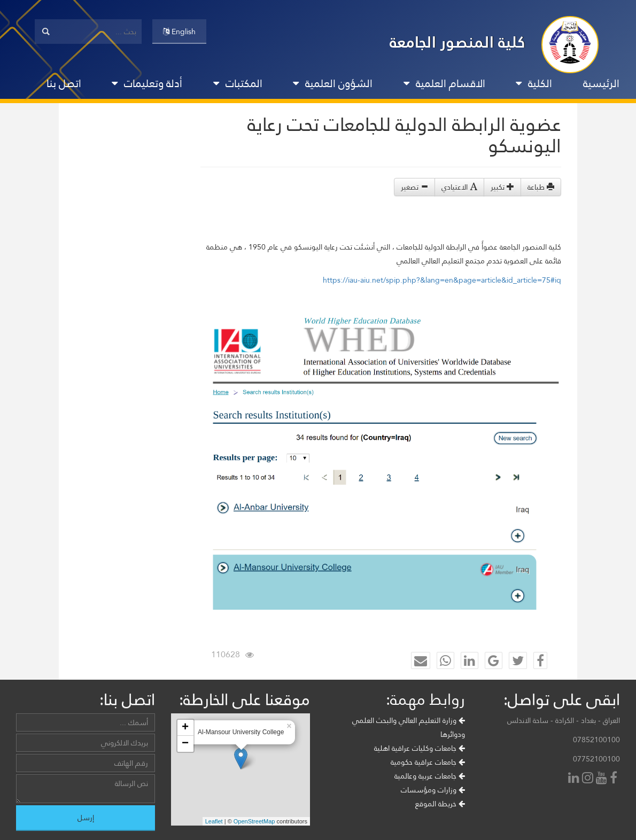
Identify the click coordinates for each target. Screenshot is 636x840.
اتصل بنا (64, 83)
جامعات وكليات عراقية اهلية (420, 748)
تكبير (502, 187)
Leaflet (214, 821)
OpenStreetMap (254, 821)
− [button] (185, 744)
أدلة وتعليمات (147, 83)
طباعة (541, 187)
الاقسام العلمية (444, 83)
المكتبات (238, 83)
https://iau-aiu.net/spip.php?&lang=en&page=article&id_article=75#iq (442, 280)
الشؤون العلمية (333, 83)
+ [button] (185, 728)
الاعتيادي (459, 187)
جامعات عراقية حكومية (428, 762)
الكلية (534, 83)
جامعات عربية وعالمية (430, 776)
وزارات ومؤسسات (433, 790)
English (179, 32)
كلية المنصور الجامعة (457, 42)
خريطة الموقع (440, 804)
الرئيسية (601, 83)
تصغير (414, 187)
